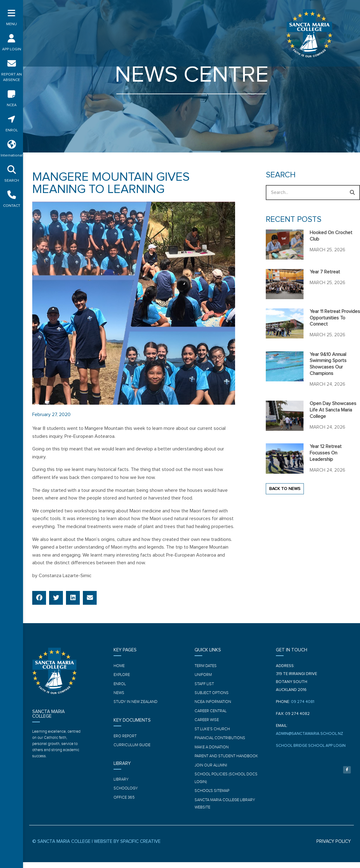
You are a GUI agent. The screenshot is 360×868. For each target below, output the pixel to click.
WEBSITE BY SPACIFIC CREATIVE (127, 847)
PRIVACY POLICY (334, 847)
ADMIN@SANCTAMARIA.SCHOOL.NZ (310, 734)
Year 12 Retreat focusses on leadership (326, 453)
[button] (39, 598)
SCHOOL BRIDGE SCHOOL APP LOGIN (311, 746)
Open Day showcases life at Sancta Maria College (333, 410)
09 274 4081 (303, 702)
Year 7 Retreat (325, 272)
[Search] (352, 193)
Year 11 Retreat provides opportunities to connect (335, 318)
